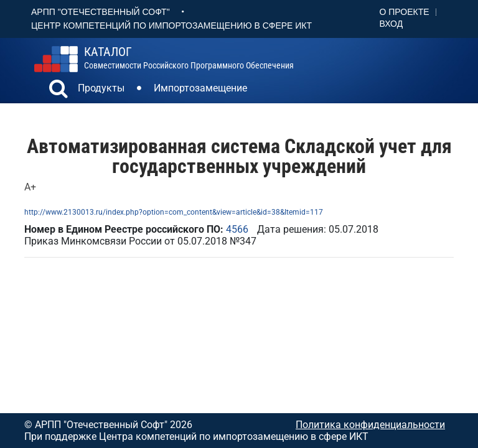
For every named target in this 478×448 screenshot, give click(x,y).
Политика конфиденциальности (370, 425)
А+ (30, 187)
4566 (237, 229)
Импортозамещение (200, 88)
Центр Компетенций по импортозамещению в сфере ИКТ (171, 26)
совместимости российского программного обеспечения (189, 58)
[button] (59, 90)
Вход (391, 24)
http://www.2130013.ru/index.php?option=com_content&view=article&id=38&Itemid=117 (174, 212)
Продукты (101, 88)
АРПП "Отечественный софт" (101, 12)
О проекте (405, 12)
